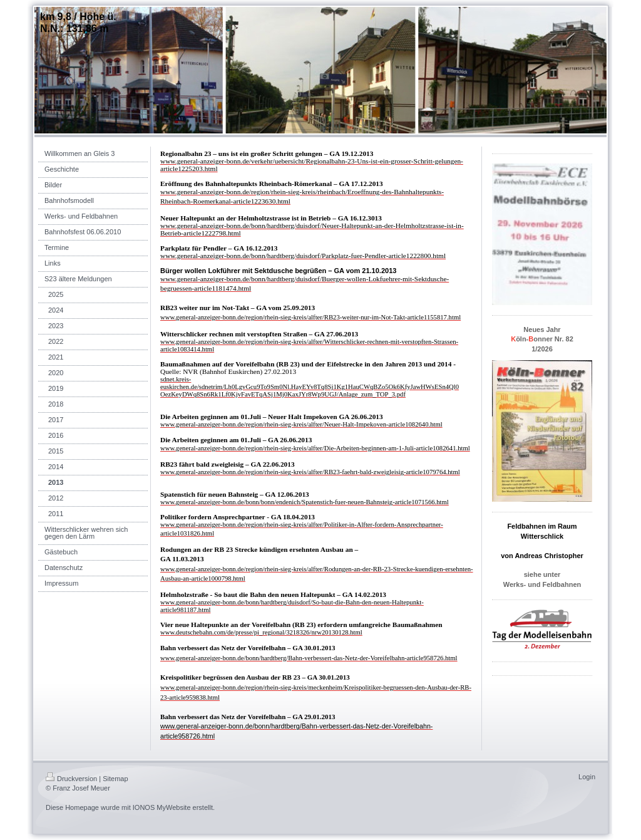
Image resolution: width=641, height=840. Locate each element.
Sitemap (115, 779)
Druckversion (71, 779)
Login (587, 777)
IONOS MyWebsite (162, 807)
